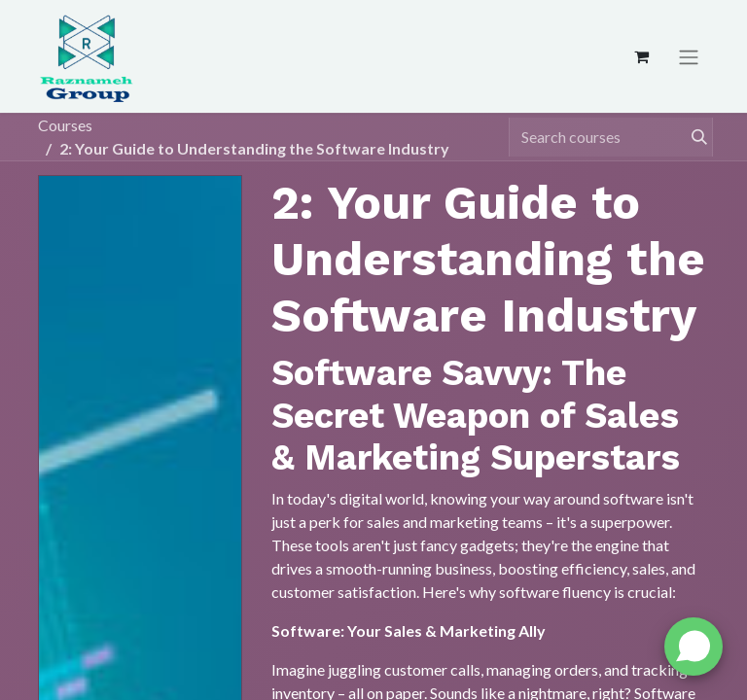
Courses (65, 125)
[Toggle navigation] (689, 57)
